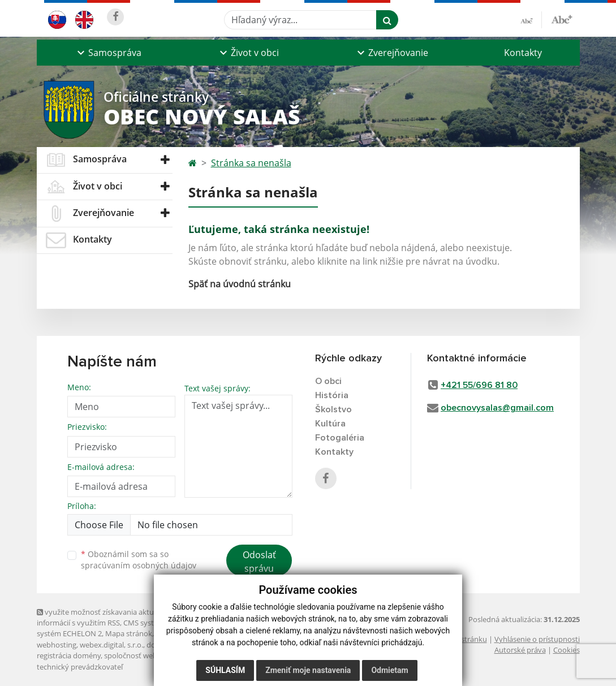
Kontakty (523, 53)
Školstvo (333, 409)
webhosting (57, 645)
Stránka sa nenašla (251, 163)
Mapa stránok (129, 633)
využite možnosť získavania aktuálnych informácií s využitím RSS (106, 617)
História (332, 395)
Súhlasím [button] (225, 670)
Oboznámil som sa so (139, 560)
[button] (108, 53)
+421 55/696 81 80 (479, 385)
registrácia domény (69, 655)
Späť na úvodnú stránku (240, 284)
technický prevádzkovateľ (80, 667)
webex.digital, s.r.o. (111, 645)
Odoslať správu (259, 562)
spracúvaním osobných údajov (139, 565)
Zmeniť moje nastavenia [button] (308, 670)
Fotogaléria (340, 438)
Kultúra (330, 424)
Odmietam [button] (389, 670)
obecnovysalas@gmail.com (497, 408)
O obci (328, 381)
